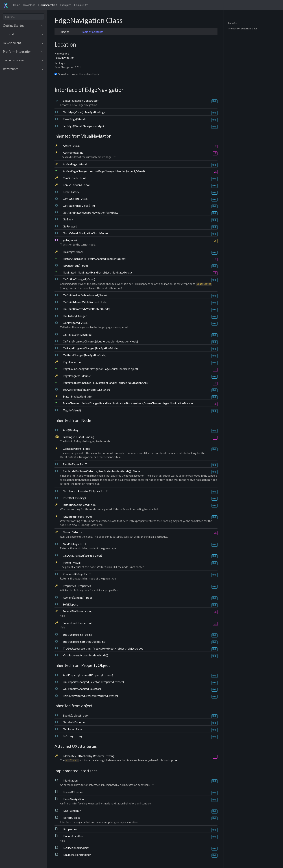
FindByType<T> (73, 464)
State (66, 396)
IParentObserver (73, 792)
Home (17, 5)
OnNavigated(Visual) (76, 323)
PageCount (70, 362)
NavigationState (81, 396)
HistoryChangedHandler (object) (106, 259)
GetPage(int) (71, 199)
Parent (67, 562)
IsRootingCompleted (76, 505)
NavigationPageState (105, 212)
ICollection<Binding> (76, 848)
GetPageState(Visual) (77, 212)
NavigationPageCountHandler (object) (114, 369)
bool (83, 178)
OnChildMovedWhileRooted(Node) (85, 302)
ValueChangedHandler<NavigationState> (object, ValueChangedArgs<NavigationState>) (137, 403)
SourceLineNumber (75, 623)
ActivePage (70, 164)
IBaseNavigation (73, 799)
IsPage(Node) (72, 265)
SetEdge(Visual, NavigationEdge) (83, 126)
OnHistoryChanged (75, 316)
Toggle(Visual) (72, 410)
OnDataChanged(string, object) (82, 555)
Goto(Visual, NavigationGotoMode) (85, 233)
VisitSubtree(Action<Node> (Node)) (85, 655)
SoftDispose (70, 604)
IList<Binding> (72, 811)
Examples (66, 5)
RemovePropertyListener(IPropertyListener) (90, 696)
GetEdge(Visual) (73, 112)
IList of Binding (85, 437)
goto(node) (70, 240)
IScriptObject (71, 818)
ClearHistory (71, 192)
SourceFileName (73, 611)
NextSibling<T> (73, 544)
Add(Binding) (71, 430)
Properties (70, 586)
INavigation (70, 780)
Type (79, 729)
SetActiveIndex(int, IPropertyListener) (86, 389)
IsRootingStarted (74, 516)
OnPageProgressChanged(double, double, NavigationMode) (100, 341)
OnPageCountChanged (77, 334)
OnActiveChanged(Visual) (79, 279)
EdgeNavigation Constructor (81, 100)
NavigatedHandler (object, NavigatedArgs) (105, 272)
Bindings (68, 437)
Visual (77, 146)
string (89, 611)
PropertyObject (96, 665)
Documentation (48, 5)
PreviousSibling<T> (75, 574)
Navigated (70, 272)
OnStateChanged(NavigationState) (85, 355)
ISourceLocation (73, 836)
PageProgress (72, 376)
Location (233, 23)
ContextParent (72, 449)
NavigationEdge (95, 112)
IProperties (70, 829)
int (81, 152)
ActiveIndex (71, 152)
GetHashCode (72, 722)
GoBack (68, 219)
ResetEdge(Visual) (74, 119)
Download (29, 5)
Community (81, 5)
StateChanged (72, 403)
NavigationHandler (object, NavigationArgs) (121, 383)
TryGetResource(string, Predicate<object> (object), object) (100, 648)
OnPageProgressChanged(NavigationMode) (91, 348)
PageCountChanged (76, 369)
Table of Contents (92, 32)
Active (67, 146)
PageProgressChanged (77, 383)
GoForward (70, 226)
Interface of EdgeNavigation (243, 29)
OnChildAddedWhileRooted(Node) (85, 295)
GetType (69, 729)
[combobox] (23, 17)
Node (86, 420)
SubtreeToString (73, 634)
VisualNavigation (96, 136)
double (86, 376)
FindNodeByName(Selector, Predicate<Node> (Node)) (97, 471)
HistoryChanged (73, 259)
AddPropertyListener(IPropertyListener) (88, 675)
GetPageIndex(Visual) (77, 206)
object (87, 706)
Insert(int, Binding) (74, 498)
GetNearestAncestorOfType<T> (84, 491)
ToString (68, 736)
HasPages (69, 252)
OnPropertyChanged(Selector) (82, 689)
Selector (77, 532)
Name (67, 532)
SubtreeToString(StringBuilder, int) (84, 642)
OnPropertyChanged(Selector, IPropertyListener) (93, 682)
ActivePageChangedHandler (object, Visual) (117, 171)
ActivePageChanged (76, 171)
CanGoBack (71, 178)
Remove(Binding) (74, 597)
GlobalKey (70, 756)
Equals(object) (72, 715)
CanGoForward (73, 185)
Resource (99, 756)
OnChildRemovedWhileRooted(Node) (86, 309)
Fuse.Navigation (64, 58)
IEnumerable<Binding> (77, 855)
